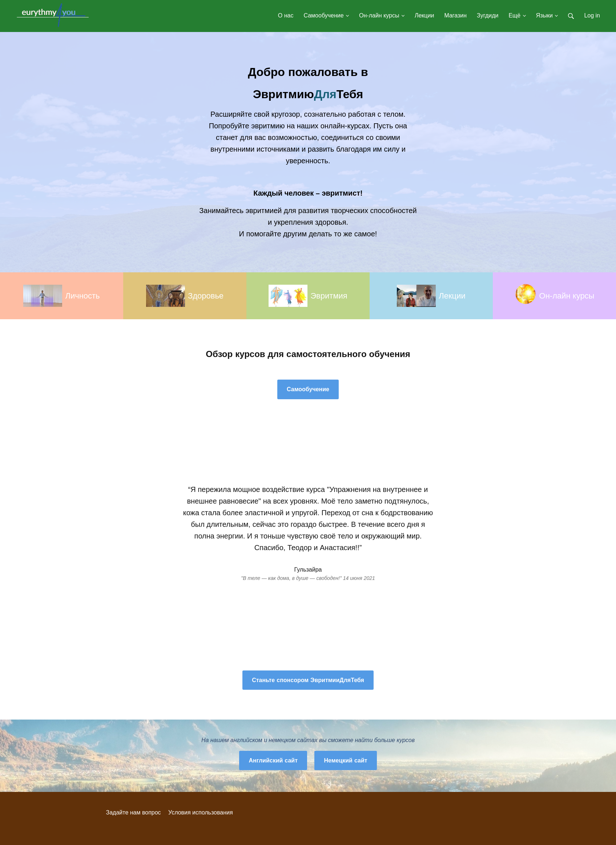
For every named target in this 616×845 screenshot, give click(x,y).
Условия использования (201, 812)
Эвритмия (329, 296)
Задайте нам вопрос (134, 812)
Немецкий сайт (345, 760)
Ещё (517, 15)
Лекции (424, 15)
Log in (592, 15)
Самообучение (326, 15)
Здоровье (206, 296)
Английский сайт (273, 760)
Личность (82, 296)
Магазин (455, 15)
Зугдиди (488, 15)
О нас (286, 15)
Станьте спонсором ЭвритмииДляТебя (308, 680)
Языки (547, 15)
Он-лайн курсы (382, 15)
